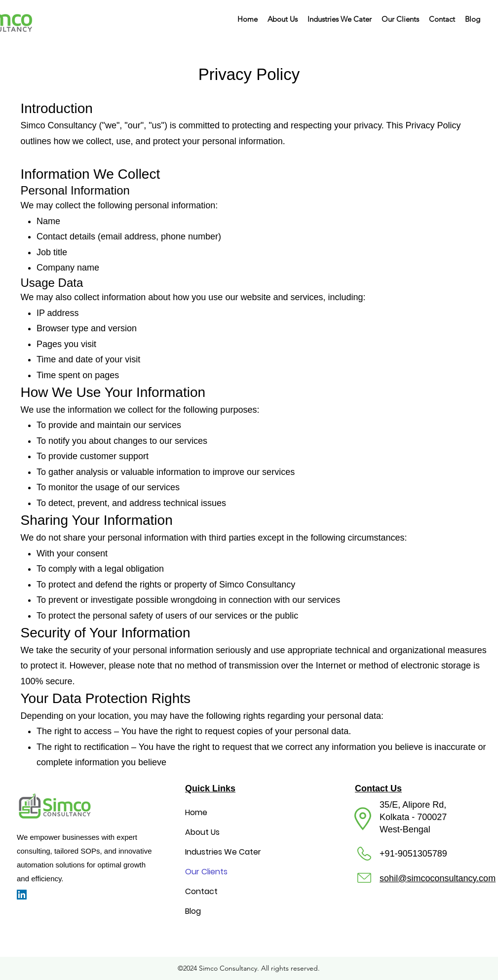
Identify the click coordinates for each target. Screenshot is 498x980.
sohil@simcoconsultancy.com (438, 878)
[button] (340, 19)
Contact (201, 891)
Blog (193, 911)
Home (196, 812)
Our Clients (206, 872)
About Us (202, 832)
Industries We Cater (223, 852)
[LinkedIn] (22, 895)
